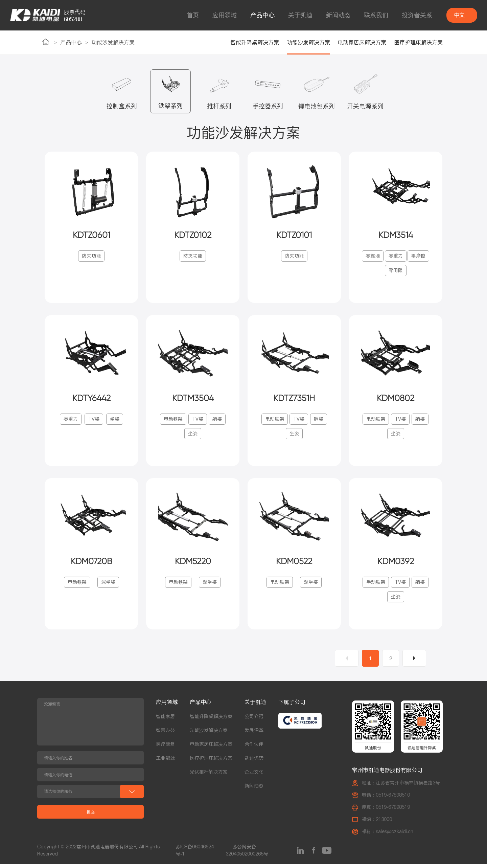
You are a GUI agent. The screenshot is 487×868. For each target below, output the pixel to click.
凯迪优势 (254, 762)
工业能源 (165, 762)
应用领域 (225, 15)
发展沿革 (254, 735)
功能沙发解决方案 (113, 42)
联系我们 (376, 15)
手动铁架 (376, 586)
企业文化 (254, 776)
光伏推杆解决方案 (209, 776)
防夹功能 (91, 257)
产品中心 (262, 15)
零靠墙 (373, 257)
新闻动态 (338, 15)
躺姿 (217, 422)
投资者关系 (417, 15)
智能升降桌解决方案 (255, 42)
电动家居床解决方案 (362, 42)
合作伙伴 (254, 749)
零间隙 (396, 272)
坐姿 (115, 422)
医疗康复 (165, 749)
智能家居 (165, 721)
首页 (193, 15)
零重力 (396, 257)
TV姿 (94, 422)
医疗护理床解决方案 (418, 42)
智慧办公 (165, 735)
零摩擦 (418, 257)
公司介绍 (254, 721)
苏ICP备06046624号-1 (195, 855)
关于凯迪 (300, 15)
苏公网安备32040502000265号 (247, 855)
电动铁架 (173, 422)
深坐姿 (108, 586)
